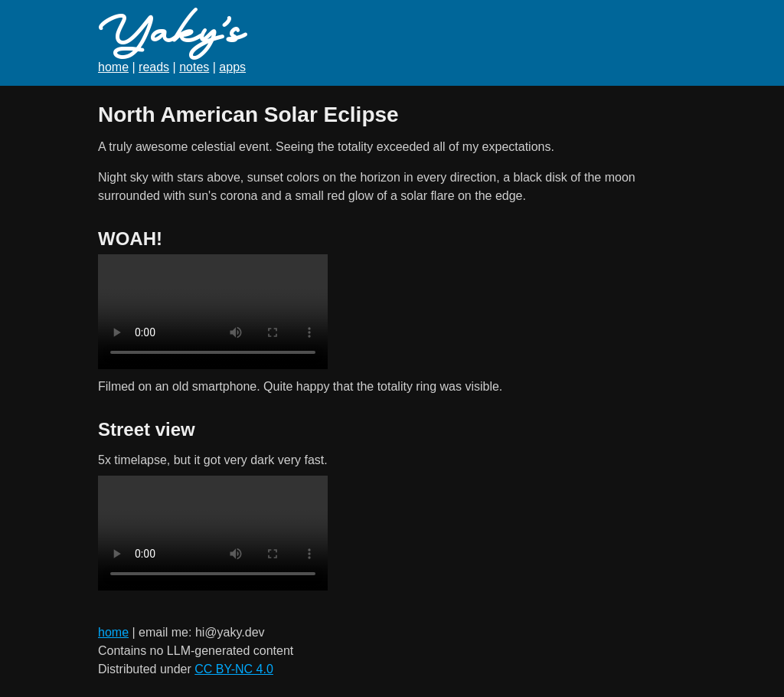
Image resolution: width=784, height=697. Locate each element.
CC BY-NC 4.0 (234, 669)
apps (232, 67)
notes (194, 67)
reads (154, 67)
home (113, 67)
